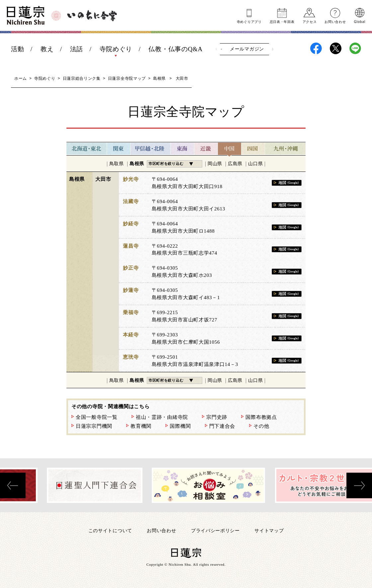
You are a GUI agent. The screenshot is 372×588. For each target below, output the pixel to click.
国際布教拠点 (261, 417)
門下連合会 (222, 426)
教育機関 (141, 426)
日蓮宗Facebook (316, 48)
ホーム (21, 78)
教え (47, 49)
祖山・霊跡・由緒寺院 (162, 417)
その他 (261, 426)
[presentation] (13, 485)
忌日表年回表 (282, 21)
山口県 (255, 164)
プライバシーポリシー (215, 530)
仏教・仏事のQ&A (176, 49)
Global (360, 21)
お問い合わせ (335, 21)
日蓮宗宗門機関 (94, 426)
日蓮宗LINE (355, 48)
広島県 (235, 164)
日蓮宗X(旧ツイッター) (336, 48)
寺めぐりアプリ (249, 21)
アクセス (310, 21)
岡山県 (215, 164)
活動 (17, 49)
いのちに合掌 (92, 16)
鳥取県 (117, 164)
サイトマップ (269, 530)
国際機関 (180, 426)
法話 (77, 49)
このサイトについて (110, 530)
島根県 (159, 78)
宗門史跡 (217, 417)
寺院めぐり (116, 49)
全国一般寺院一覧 (97, 417)
